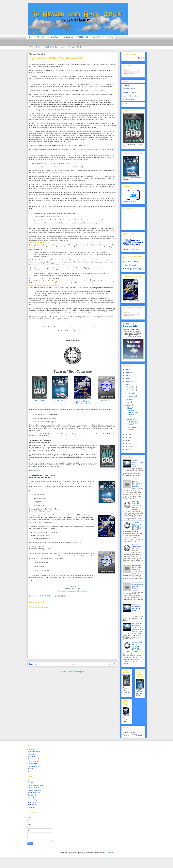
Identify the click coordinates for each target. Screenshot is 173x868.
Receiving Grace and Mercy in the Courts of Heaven (136, 505)
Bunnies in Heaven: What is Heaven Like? (133, 413)
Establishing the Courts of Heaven (138, 586)
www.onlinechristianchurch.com (78, 591)
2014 (127, 449)
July (129, 402)
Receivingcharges (33, 761)
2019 (127, 434)
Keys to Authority (60, 401)
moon (29, 771)
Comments (129, 74)
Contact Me (109, 37)
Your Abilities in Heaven (132, 429)
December (131, 387)
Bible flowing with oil (34, 752)
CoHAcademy (32, 754)
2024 (127, 372)
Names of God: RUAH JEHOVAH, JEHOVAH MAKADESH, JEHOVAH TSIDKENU (133, 647)
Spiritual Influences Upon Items (138, 462)
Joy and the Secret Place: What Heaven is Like (133, 422)
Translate (137, 735)
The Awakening (128, 100)
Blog (31, 37)
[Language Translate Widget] (134, 732)
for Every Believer (60, 402)
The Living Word (75, 47)
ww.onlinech (93, 327)
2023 (127, 375)
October (130, 393)
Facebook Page (36, 47)
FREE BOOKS (83, 37)
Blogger (110, 853)
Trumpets (30, 769)
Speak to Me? (40, 402)
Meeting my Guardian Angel (133, 269)
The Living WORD (33, 802)
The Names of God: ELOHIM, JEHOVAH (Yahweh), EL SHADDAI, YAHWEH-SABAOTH (133, 527)
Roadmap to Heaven (106, 401)
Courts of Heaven (129, 89)
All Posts (40, 37)
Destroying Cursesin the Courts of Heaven (82, 402)
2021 (127, 381)
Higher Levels (137, 566)
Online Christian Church (55, 47)
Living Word (69, 37)
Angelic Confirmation (130, 265)
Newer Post (33, 664)
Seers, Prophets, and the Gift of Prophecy (137, 484)
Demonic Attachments (137, 546)
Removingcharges (33, 766)
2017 (127, 440)
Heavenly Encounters (130, 96)
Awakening (31, 749)
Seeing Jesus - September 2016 (130, 325)
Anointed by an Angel (130, 261)
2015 (127, 446)
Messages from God (130, 92)
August (130, 399)
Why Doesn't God (40, 401)
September (131, 396)
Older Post (113, 664)
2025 (127, 369)
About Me (96, 37)
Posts (127, 70)
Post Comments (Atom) (77, 672)
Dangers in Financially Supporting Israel (136, 608)
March (130, 408)
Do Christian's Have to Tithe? (137, 625)
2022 (127, 378)
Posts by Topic (54, 37)
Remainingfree (32, 764)
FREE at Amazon (35, 470)
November (131, 390)
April (129, 405)
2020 (127, 384)
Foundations (31, 756)
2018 (127, 437)
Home (73, 664)
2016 (127, 443)
